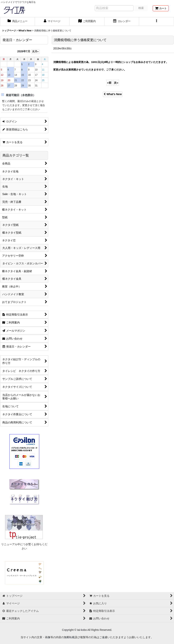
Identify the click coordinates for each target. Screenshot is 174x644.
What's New (113, 94)
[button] (157, 21)
